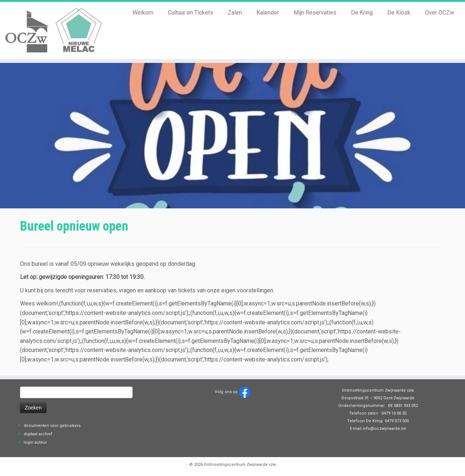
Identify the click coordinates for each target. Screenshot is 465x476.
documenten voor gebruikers (52, 426)
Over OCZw (440, 13)
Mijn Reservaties (315, 13)
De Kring (362, 13)
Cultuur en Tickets (191, 13)
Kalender (268, 13)
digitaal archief (38, 434)
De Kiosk (399, 13)
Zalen (235, 13)
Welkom (143, 13)
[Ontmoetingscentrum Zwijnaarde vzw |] (54, 31)
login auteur (35, 442)
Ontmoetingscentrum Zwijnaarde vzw (240, 465)
